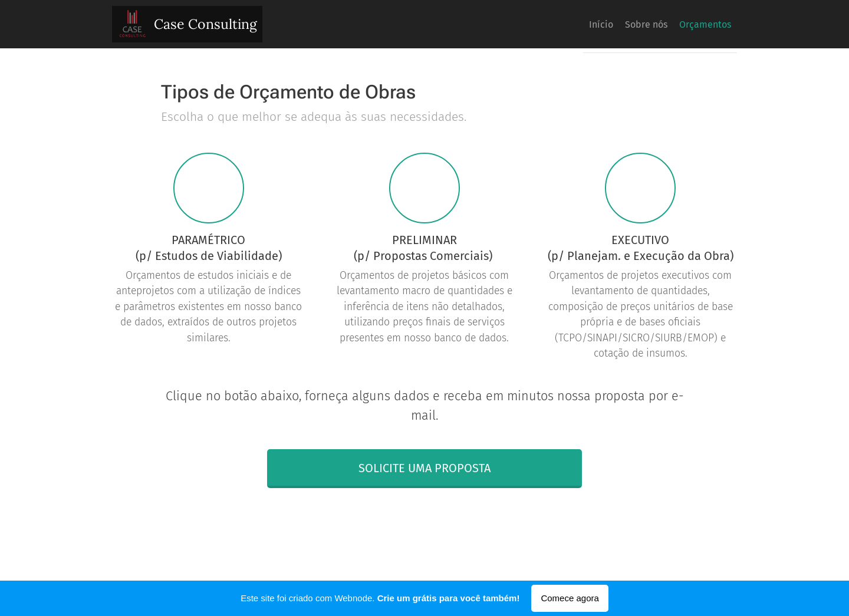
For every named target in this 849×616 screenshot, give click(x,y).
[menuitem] (684, 24)
